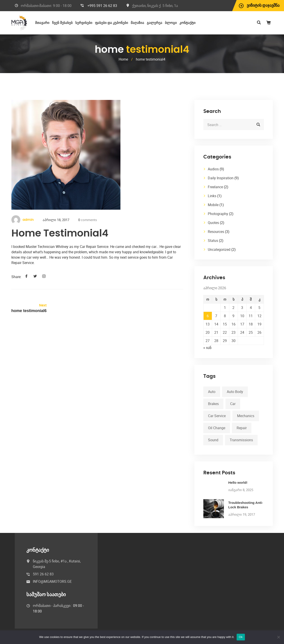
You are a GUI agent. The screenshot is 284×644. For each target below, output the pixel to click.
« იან (207, 348)
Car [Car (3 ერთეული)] (233, 404)
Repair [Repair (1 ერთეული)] (242, 428)
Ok (241, 637)
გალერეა (155, 23)
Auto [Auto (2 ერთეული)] (212, 392)
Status (213, 241)
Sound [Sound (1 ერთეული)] (213, 440)
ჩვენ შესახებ (62, 23)
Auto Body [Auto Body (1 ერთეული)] (235, 392)
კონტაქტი (187, 23)
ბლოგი (171, 23)
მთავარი (42, 23)
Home (123, 59)
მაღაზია (137, 23)
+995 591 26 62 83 (102, 6)
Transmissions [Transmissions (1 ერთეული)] (241, 440)
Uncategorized (219, 249)
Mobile (213, 205)
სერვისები (84, 23)
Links (212, 196)
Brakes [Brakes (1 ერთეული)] (213, 404)
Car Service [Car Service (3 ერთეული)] (217, 416)
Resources (216, 232)
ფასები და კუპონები (111, 23)
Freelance (215, 187)
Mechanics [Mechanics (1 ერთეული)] (246, 416)
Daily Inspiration (221, 178)
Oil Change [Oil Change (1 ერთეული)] (217, 428)
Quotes (213, 223)
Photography (218, 214)
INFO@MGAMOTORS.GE (52, 581)
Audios (213, 169)
